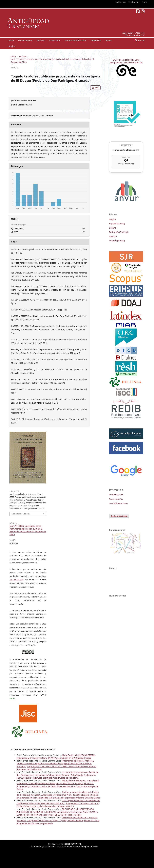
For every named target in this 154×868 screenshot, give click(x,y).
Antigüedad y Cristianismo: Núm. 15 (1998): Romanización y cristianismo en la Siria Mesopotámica (58, 805)
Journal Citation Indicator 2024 (126, 150)
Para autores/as (116, 499)
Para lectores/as (116, 495)
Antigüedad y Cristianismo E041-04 (126, 63)
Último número (25, 40)
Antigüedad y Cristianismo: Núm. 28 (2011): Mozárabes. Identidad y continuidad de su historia (56, 776)
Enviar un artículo (119, 516)
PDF (97, 88)
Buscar (141, 40)
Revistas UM (120, 2)
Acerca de (54, 40)
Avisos (109, 40)
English (112, 219)
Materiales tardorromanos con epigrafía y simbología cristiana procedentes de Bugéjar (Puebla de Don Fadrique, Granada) (58, 782)
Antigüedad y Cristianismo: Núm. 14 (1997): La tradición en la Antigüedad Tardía (54, 758)
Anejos (12, 46)
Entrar (145, 2)
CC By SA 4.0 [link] (16, 580)
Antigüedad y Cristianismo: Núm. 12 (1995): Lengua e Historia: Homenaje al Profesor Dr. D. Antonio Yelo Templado (57, 813)
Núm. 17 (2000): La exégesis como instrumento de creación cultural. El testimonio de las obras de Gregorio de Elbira (53, 61)
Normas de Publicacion (76, 40)
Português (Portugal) (119, 232)
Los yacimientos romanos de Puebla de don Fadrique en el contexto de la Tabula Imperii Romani (58, 774)
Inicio (11, 40)
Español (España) (117, 224)
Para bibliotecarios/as (118, 503)
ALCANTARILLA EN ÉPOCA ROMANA (79, 755)
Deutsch (113, 236)
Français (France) (117, 241)
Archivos (41, 40)
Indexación (96, 40)
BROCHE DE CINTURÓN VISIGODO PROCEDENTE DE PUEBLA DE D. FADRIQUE (55, 810)
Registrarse (134, 2)
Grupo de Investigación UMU (126, 60)
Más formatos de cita (21, 514)
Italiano (113, 228)
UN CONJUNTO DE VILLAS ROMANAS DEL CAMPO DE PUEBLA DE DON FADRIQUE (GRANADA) (58, 802)
